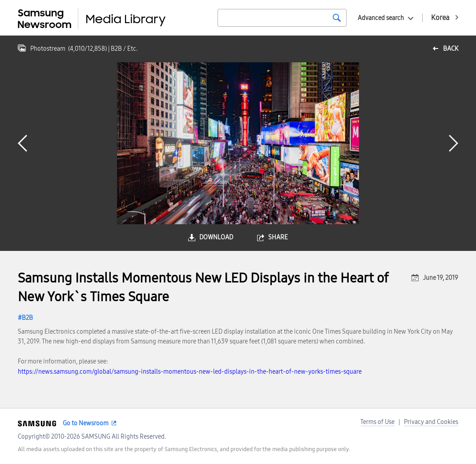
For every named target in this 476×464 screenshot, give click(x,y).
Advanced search (381, 18)
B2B (27, 318)
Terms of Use (377, 422)
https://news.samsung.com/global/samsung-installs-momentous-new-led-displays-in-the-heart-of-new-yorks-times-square (190, 372)
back (451, 49)
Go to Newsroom (86, 423)
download (216, 237)
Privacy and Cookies (431, 422)
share (278, 237)
